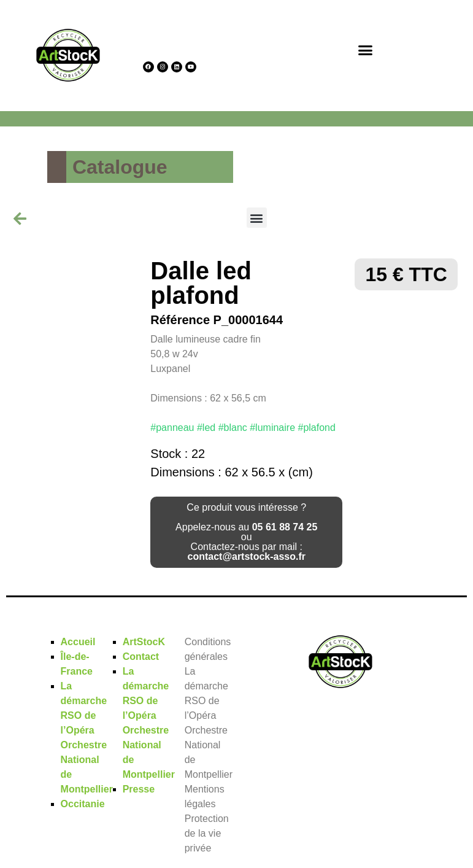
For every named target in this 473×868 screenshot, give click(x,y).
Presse (139, 789)
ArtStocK (144, 642)
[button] (366, 50)
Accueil (78, 642)
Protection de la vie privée (207, 833)
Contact (141, 657)
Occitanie (83, 804)
